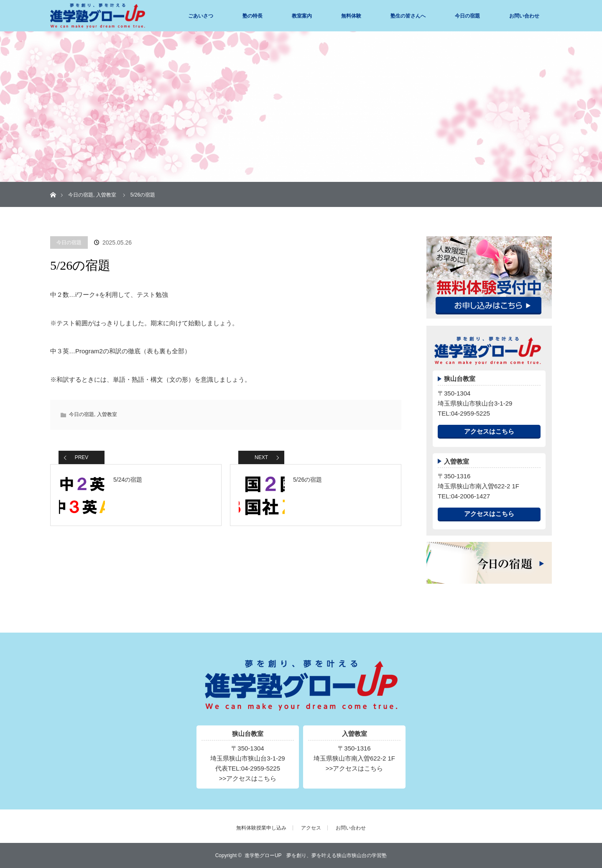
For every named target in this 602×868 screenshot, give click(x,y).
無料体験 (351, 16)
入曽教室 (106, 195)
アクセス (311, 828)
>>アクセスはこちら (248, 778)
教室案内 (302, 16)
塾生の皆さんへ (408, 16)
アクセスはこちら (489, 431)
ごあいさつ (201, 16)
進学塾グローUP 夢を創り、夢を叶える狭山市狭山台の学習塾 (316, 855)
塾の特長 (253, 16)
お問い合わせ (524, 16)
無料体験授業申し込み (261, 828)
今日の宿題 (467, 16)
